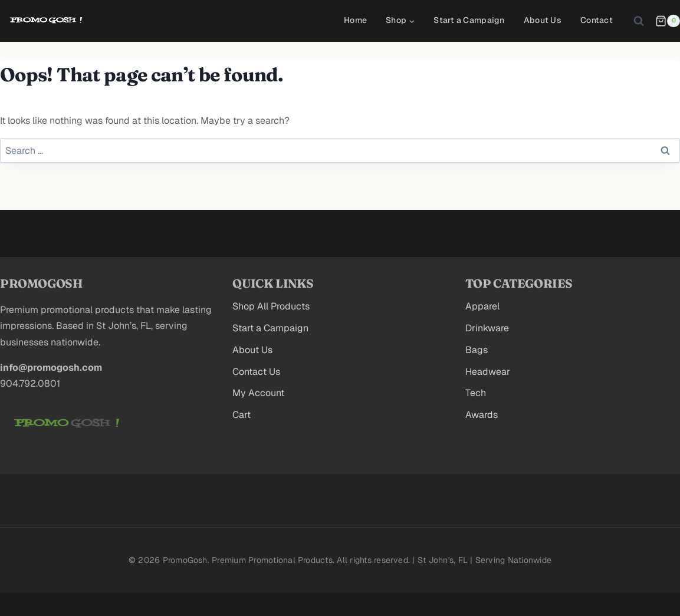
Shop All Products (271, 306)
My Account (258, 393)
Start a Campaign (469, 20)
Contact (597, 20)
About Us (543, 20)
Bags (477, 350)
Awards (482, 415)
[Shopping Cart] (668, 21)
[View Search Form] (639, 21)
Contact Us (256, 372)
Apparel (482, 306)
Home (355, 20)
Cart (242, 415)
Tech (476, 393)
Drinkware (487, 328)
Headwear (488, 372)
